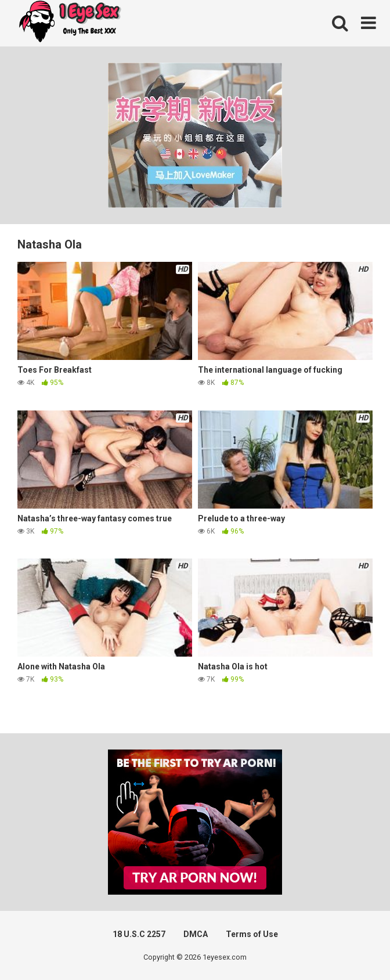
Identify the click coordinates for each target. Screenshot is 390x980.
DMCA (196, 934)
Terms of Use (252, 934)
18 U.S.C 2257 (139, 934)
